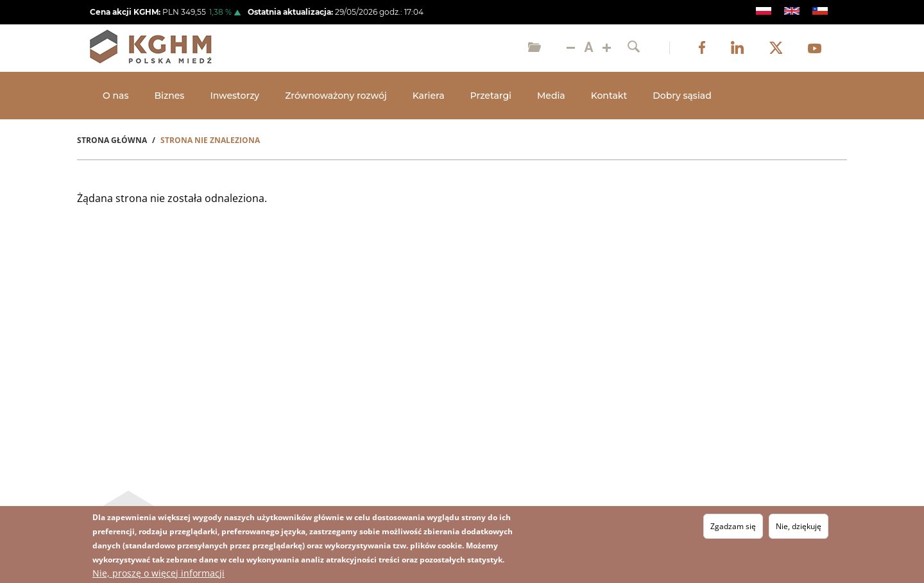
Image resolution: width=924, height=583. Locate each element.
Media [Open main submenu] (551, 96)
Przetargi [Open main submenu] (491, 96)
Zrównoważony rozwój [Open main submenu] (336, 96)
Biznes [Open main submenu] (169, 96)
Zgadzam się (733, 526)
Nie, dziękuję (799, 526)
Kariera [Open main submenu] (429, 96)
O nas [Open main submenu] (116, 96)
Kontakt (609, 96)
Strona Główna (112, 140)
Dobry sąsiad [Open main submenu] (682, 96)
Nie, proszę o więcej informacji (158, 573)
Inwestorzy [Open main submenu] (235, 96)
